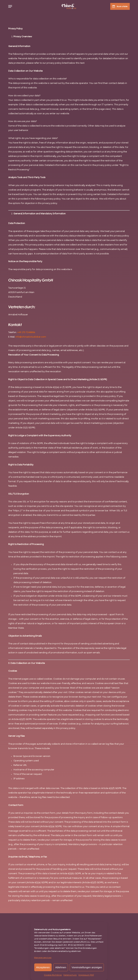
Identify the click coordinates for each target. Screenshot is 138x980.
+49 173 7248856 (26, 332)
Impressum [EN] (86, 975)
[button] (10, 6)
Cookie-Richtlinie (53, 975)
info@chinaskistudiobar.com (31, 337)
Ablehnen (61, 967)
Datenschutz (70, 975)
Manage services (43, 958)
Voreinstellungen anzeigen (87, 967)
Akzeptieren (43, 967)
